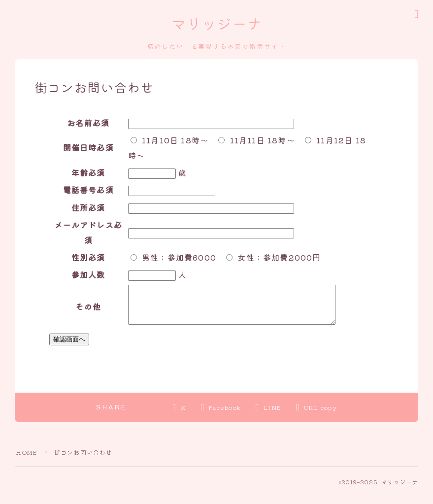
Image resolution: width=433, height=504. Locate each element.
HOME (27, 460)
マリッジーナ (216, 25)
